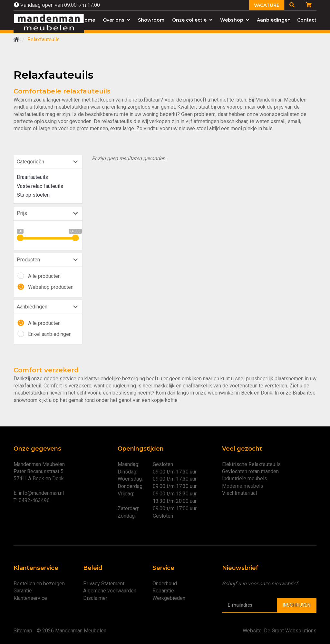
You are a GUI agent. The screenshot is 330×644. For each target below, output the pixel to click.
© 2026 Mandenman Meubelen (72, 631)
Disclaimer (95, 598)
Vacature (267, 5)
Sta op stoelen (33, 195)
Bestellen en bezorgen (39, 584)
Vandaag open (57, 5)
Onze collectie (192, 20)
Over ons (116, 20)
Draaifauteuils (32, 177)
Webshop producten (51, 287)
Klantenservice (30, 598)
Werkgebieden (169, 598)
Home (88, 20)
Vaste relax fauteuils (40, 186)
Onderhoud (165, 584)
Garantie (23, 591)
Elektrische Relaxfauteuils (251, 464)
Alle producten (44, 276)
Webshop (235, 20)
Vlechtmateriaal (239, 493)
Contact (307, 20)
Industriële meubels (245, 478)
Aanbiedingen (274, 20)
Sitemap (23, 631)
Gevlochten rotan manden (250, 471)
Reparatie (163, 591)
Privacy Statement (104, 584)
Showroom (151, 20)
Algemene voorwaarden (110, 591)
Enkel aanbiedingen (50, 334)
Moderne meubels (243, 486)
